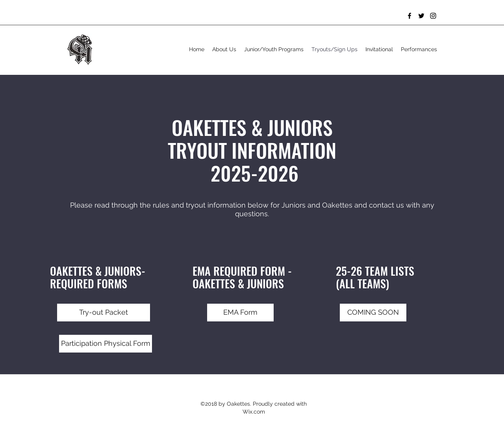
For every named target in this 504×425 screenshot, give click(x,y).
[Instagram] (433, 16)
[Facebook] (409, 16)
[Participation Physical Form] (106, 344)
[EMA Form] (240, 313)
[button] (373, 313)
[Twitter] (421, 16)
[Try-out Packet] (104, 313)
